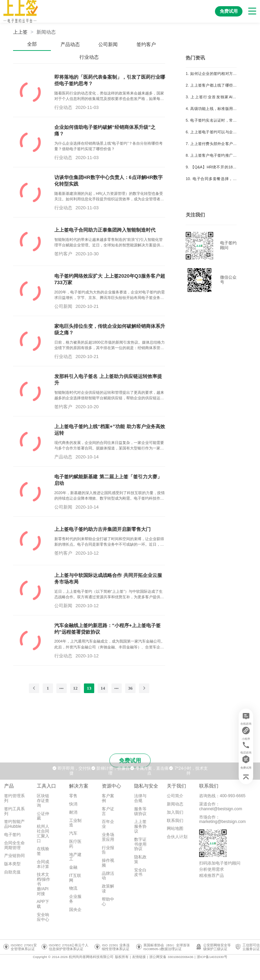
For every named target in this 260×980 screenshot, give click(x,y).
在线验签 (43, 851)
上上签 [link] (20, 32)
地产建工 (75, 857)
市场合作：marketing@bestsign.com (223, 820)
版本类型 (12, 864)
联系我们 (175, 821)
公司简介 (175, 796)
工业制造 (75, 823)
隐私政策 (140, 859)
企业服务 (75, 899)
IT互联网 (75, 878)
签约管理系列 (14, 798)
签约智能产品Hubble (14, 824)
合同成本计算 (43, 864)
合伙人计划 (177, 837)
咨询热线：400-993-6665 (222, 796)
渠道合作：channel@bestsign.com (221, 806)
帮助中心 (108, 902)
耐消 (73, 812)
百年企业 (108, 824)
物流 (73, 888)
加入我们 (175, 812)
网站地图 (175, 828)
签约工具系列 (14, 811)
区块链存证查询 (43, 801)
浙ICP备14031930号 (212, 957)
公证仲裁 (43, 816)
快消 (73, 804)
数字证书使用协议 (140, 844)
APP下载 (43, 904)
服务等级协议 (140, 811)
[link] (46, 32)
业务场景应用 (108, 837)
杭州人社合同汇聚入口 (43, 833)
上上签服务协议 (140, 826)
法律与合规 (140, 798)
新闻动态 (46, 32)
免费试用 (130, 761)
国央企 (75, 910)
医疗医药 (75, 844)
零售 (73, 796)
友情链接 (139, 957)
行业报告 (108, 850)
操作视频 (108, 863)
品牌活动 (108, 876)
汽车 (73, 833)
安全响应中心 (43, 917)
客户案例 (108, 798)
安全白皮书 (140, 872)
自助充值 (12, 872)
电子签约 (12, 835)
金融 (73, 867)
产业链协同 (14, 856)
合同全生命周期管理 (14, 845)
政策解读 (108, 889)
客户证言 (108, 811)
